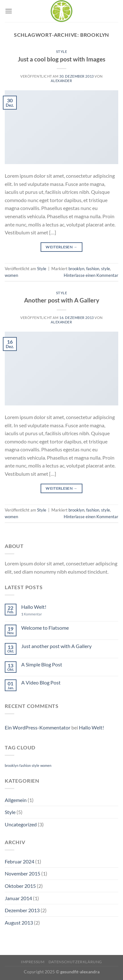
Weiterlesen (61, 247)
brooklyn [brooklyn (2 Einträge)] (12, 765)
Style (62, 51)
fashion (93, 269)
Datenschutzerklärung (75, 962)
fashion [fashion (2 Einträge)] (25, 765)
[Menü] (9, 11)
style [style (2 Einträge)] (36, 765)
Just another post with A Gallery (56, 646)
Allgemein (16, 800)
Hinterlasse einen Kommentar (91, 275)
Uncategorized (21, 824)
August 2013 (19, 923)
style (106, 269)
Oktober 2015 (20, 886)
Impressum (33, 962)
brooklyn (76, 269)
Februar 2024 (19, 861)
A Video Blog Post (41, 682)
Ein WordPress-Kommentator (38, 727)
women (11, 275)
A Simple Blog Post (42, 664)
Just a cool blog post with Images (61, 59)
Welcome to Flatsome (45, 628)
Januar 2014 (18, 898)
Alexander (61, 81)
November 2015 (23, 873)
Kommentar (32, 614)
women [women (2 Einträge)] (46, 765)
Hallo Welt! (34, 607)
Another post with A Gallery (62, 300)
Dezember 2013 (22, 910)
